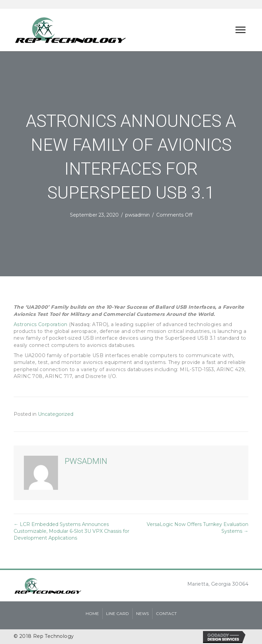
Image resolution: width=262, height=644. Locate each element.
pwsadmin (137, 215)
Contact (166, 613)
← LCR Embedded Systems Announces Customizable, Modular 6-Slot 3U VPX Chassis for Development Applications (71, 531)
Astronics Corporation (40, 324)
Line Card (118, 613)
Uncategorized (56, 414)
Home (92, 613)
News (142, 613)
